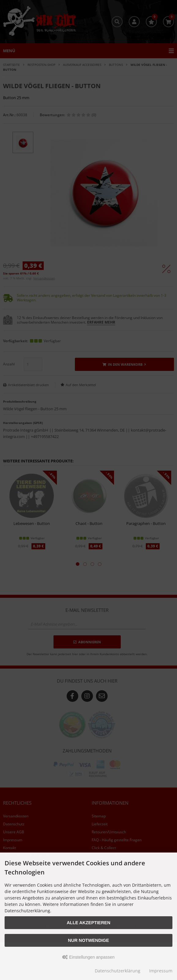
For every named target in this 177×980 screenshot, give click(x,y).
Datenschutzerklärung (118, 971)
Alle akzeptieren (88, 923)
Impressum (161, 971)
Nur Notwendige (88, 940)
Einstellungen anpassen (88, 957)
